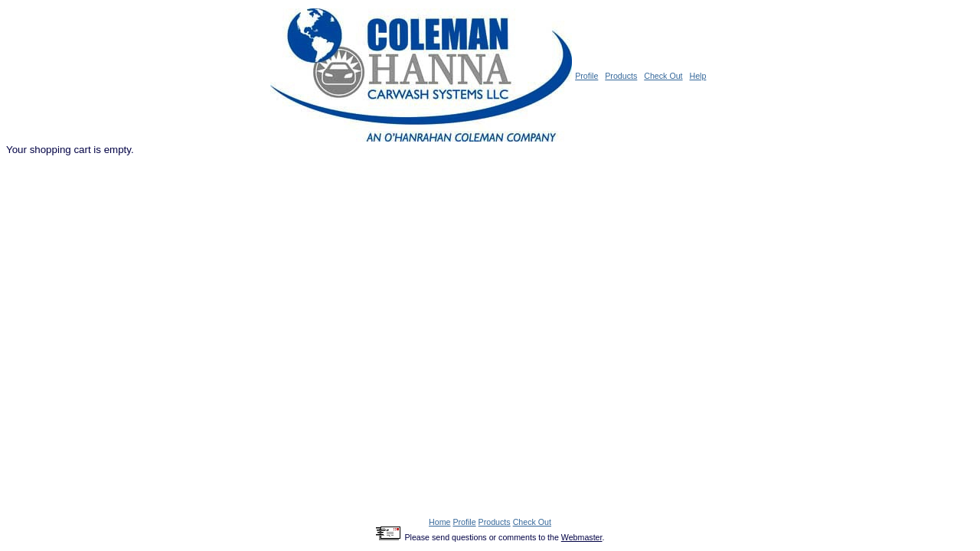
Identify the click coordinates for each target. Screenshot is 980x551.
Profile (586, 76)
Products (621, 76)
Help (697, 76)
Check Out (663, 76)
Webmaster (582, 537)
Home (439, 522)
